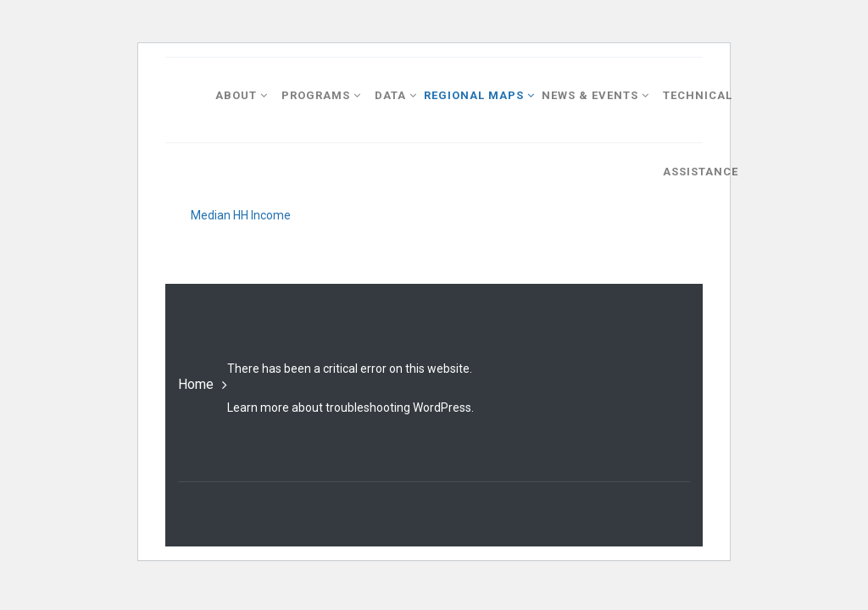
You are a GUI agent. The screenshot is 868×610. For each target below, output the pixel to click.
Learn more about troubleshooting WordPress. (351, 408)
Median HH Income (241, 215)
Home (196, 384)
